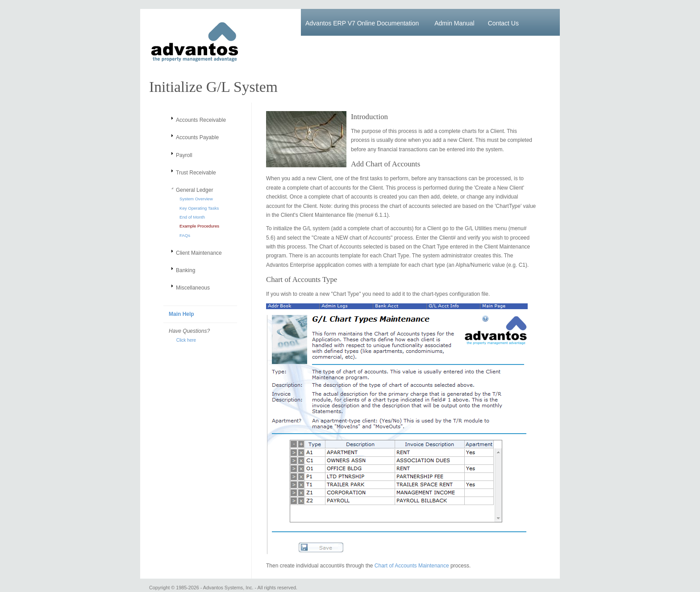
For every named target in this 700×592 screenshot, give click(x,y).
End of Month (192, 217)
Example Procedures (199, 226)
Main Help (181, 314)
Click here (182, 340)
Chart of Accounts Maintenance (412, 566)
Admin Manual (454, 23)
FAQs (185, 235)
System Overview (196, 199)
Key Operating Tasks (199, 208)
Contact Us (503, 23)
